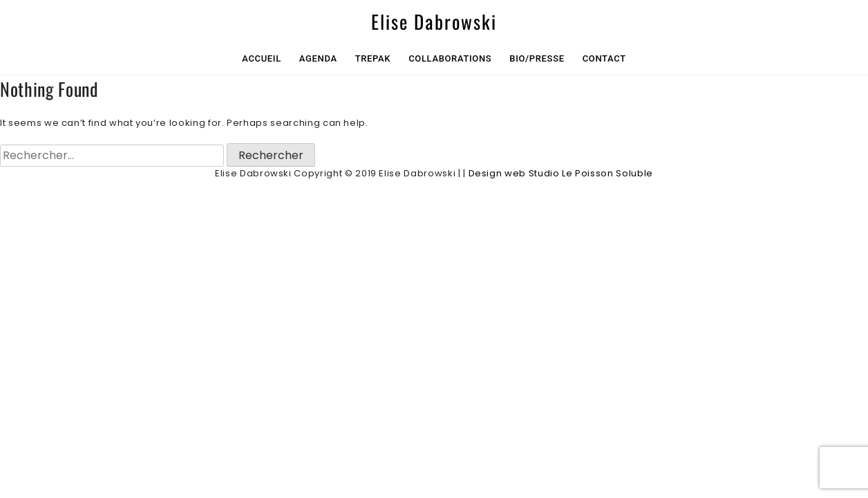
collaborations (450, 58)
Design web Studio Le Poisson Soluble (561, 173)
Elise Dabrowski (434, 21)
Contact (604, 58)
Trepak (373, 58)
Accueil (262, 58)
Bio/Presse (537, 58)
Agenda (318, 58)
